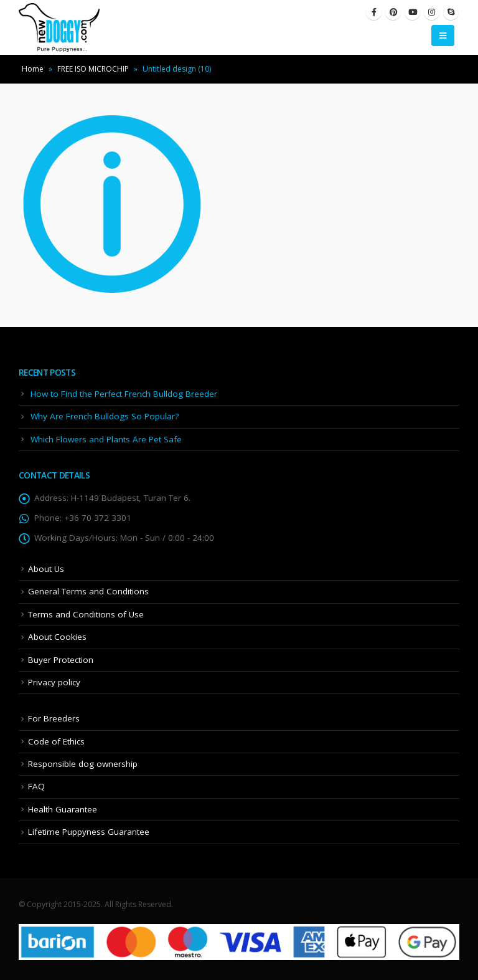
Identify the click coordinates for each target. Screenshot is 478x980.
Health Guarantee (63, 809)
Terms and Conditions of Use (86, 614)
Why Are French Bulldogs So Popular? (105, 416)
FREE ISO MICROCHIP (93, 69)
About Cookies (57, 637)
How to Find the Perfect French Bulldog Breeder (124, 394)
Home (33, 69)
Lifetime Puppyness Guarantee (89, 832)
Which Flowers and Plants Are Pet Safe (106, 439)
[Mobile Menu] (443, 36)
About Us (46, 569)
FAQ (36, 786)
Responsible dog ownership (83, 764)
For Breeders (54, 718)
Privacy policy (54, 682)
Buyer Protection (61, 660)
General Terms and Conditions (88, 591)
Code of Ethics (56, 741)
